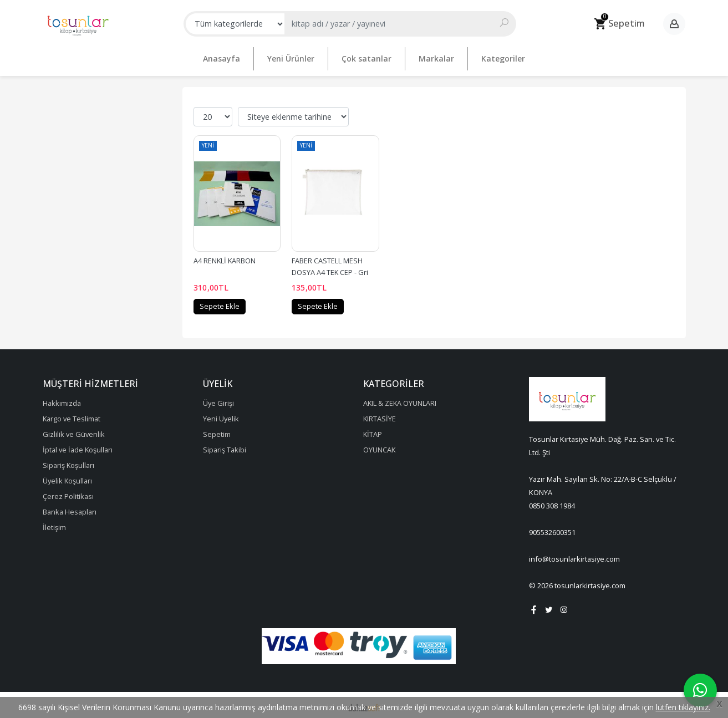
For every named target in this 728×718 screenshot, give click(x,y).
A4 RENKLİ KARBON (225, 257)
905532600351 (552, 528)
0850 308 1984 (552, 502)
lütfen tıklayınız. (683, 707)
